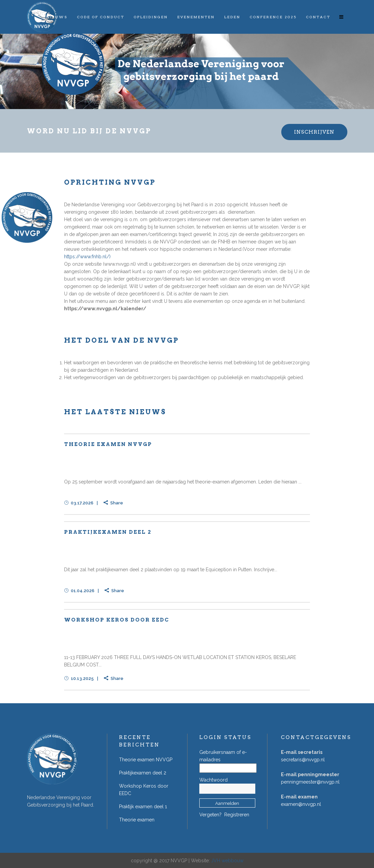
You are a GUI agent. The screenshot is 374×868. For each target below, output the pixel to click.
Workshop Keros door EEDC (117, 620)
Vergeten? (210, 815)
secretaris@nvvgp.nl (303, 760)
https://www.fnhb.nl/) (87, 257)
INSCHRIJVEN (314, 132)
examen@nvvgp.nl (301, 804)
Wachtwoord (213, 780)
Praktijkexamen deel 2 (108, 532)
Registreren (237, 815)
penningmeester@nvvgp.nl (310, 782)
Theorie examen (137, 820)
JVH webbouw (227, 861)
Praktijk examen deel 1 (143, 807)
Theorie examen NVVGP (108, 444)
